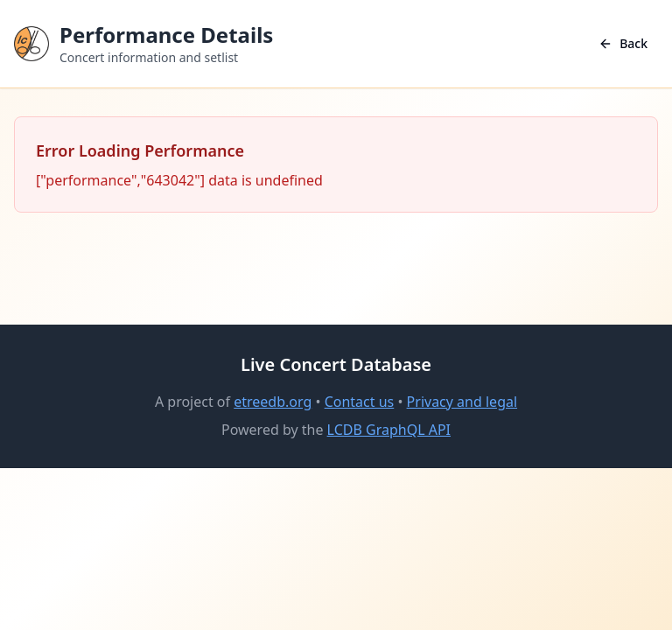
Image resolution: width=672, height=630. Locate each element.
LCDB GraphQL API (389, 430)
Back (623, 43)
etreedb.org (273, 402)
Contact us (360, 402)
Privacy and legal (462, 402)
